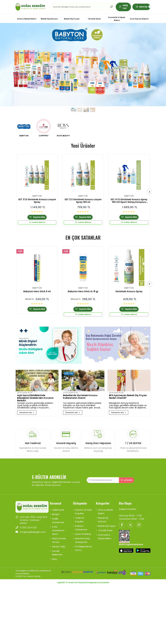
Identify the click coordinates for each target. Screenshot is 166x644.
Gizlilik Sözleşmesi (58, 517)
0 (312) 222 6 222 (26, 524)
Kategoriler (103, 499)
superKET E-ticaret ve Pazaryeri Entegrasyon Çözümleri (83, 579)
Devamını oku (27, 413)
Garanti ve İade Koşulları (83, 508)
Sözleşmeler (80, 499)
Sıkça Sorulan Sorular (59, 536)
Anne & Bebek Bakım (105, 508)
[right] (150, 192)
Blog (54, 555)
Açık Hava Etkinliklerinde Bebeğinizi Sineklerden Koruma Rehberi (35, 398)
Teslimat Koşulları (80, 516)
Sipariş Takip (59, 543)
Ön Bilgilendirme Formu (84, 545)
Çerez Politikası (83, 530)
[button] (123, 7)
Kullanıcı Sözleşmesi (81, 524)
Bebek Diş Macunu (103, 516)
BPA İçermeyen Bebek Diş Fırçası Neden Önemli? (128, 397)
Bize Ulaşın (125, 499)
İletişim (56, 510)
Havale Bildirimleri (57, 549)
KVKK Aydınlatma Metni (58, 527)
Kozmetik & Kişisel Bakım (105, 533)
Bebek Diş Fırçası (107, 522)
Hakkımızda (58, 506)
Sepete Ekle (37, 217)
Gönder (126, 476)
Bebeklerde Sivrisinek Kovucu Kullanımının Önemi (80, 397)
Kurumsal (56, 499)
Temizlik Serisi (105, 527)
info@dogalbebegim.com (31, 528)
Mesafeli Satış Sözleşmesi (82, 536)
